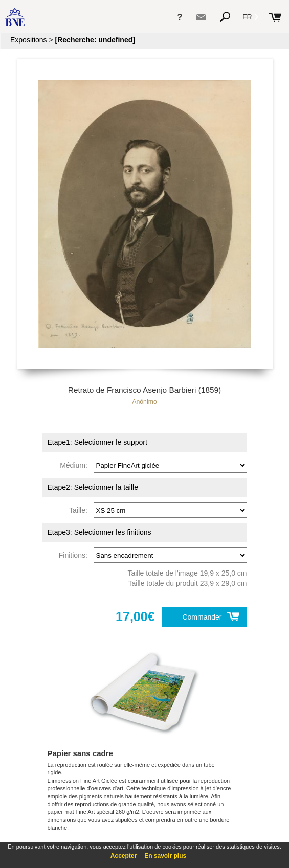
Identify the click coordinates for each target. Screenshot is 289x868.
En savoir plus (165, 856)
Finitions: (75, 555)
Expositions (29, 40)
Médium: (75, 465)
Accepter (124, 856)
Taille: (80, 510)
